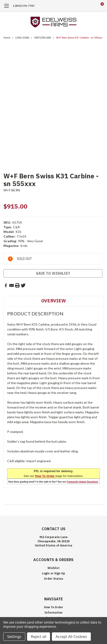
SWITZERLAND (43, 38)
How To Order (45, 476)
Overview (53, 301)
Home (7, 38)
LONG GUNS (22, 38)
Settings (14, 637)
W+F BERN (12, 190)
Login (46, 573)
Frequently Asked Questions (82, 482)
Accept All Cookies (71, 637)
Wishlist (53, 568)
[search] (84, 6)
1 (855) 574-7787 (24, 6)
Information (53, 613)
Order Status (54, 579)
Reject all (39, 637)
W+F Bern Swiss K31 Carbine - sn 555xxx (79, 38)
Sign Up (60, 573)
